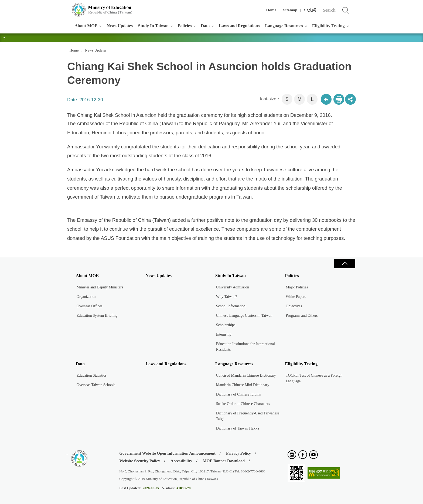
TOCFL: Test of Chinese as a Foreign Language (314, 378)
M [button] (299, 99)
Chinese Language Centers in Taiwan (244, 316)
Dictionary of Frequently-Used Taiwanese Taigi (248, 416)
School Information (231, 306)
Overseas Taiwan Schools (96, 385)
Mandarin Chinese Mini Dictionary (243, 385)
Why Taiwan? (227, 297)
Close (344, 264)
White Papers (296, 297)
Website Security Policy (140, 461)
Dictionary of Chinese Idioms (238, 394)
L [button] (312, 99)
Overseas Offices (90, 306)
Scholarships (226, 325)
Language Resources (284, 26)
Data (205, 26)
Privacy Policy (238, 453)
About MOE (86, 26)
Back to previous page (326, 99)
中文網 (310, 10)
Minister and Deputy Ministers (100, 287)
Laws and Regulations (239, 26)
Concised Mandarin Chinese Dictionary (246, 375)
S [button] (287, 99)
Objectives (294, 306)
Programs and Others (302, 316)
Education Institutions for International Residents (245, 347)
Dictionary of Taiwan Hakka (238, 428)
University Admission (233, 287)
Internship (224, 334)
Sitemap (290, 10)
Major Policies (297, 287)
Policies (185, 26)
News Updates (120, 26)
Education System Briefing (97, 316)
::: (66, 7)
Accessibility (181, 461)
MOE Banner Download (224, 461)
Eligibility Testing (328, 26)
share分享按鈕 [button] (350, 99)
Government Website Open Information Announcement (167, 453)
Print (339, 99)
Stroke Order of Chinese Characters (243, 404)
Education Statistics (92, 375)
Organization (86, 297)
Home (271, 10)
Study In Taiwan (153, 26)
